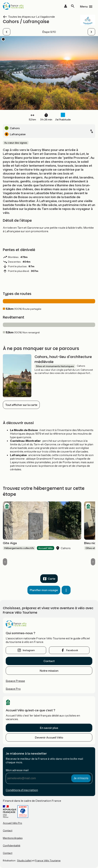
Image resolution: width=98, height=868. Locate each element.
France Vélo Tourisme (48, 860)
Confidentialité (12, 845)
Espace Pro (13, 689)
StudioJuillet (24, 860)
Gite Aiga (10, 543)
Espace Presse (15, 681)
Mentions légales (13, 838)
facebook (72, 650)
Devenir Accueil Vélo (49, 737)
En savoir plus (49, 728)
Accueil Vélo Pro (12, 823)
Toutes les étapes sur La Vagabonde (31, 17)
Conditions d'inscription (22, 790)
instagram (29, 650)
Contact (49, 661)
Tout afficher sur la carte (21, 405)
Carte (52, 579)
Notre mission (49, 671)
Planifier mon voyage (44, 590)
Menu (84, 6)
